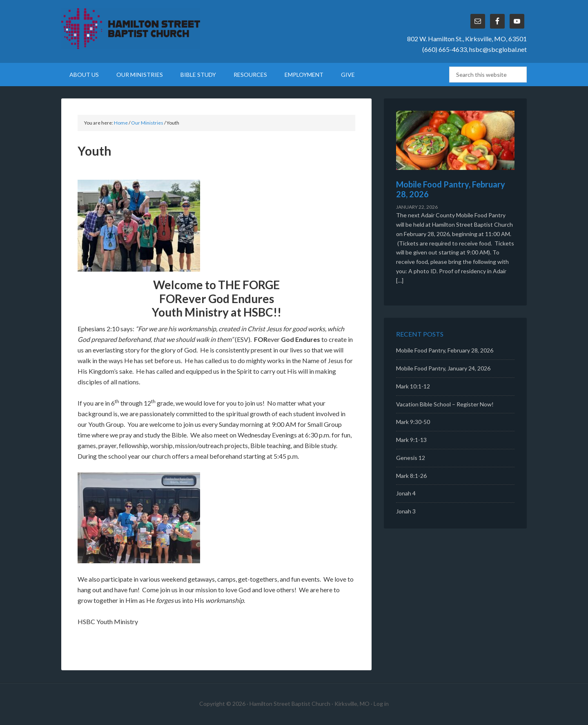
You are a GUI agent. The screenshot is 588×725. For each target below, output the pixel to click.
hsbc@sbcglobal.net (498, 49)
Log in (381, 704)
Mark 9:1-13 (411, 440)
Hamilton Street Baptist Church (131, 29)
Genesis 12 (411, 458)
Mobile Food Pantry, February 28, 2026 (445, 350)
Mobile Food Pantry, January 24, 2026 (443, 368)
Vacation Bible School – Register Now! (445, 404)
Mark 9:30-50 (413, 422)
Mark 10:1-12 (413, 386)
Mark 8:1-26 (411, 476)
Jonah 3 (406, 511)
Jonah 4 (406, 493)
